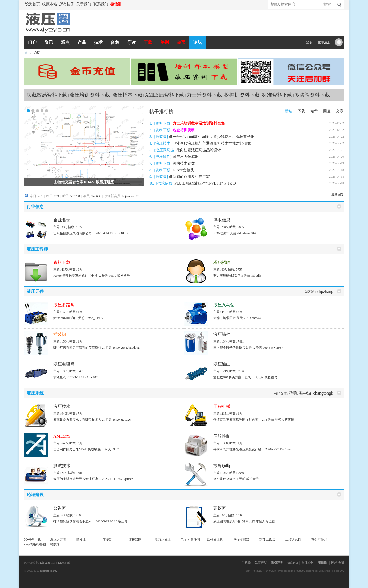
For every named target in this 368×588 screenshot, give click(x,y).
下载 (148, 42)
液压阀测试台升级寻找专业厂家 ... (77, 479)
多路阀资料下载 (312, 95)
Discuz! (45, 563)
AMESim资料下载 (165, 95)
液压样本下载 (127, 95)
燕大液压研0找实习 (227, 276)
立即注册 (324, 42)
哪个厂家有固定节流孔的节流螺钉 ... (79, 348)
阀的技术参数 (184, 163)
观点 (65, 42)
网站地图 (338, 563)
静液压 (81, 539)
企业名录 (62, 220)
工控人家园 (293, 539)
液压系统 (35, 393)
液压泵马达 (165, 150)
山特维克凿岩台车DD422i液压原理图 (84, 182)
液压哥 (123, 521)
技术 (98, 42)
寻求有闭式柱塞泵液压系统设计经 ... (239, 449)
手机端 (246, 563)
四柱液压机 (215, 539)
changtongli (323, 393)
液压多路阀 (64, 305)
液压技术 (163, 143)
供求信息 (165, 183)
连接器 (107, 539)
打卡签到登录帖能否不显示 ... (74, 521)
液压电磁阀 (64, 364)
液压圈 (26, 53)
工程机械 (222, 406)
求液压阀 (60, 377)
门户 (32, 42)
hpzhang (326, 291)
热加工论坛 (267, 539)
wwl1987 (277, 348)
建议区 (220, 508)
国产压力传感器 (186, 157)
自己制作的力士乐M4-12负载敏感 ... (79, 449)
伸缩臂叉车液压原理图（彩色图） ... (239, 420)
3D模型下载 (32, 539)
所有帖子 (67, 4)
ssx (289, 449)
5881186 (123, 233)
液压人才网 (58, 539)
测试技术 (62, 466)
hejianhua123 (131, 196)
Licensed (64, 563)
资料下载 (163, 123)
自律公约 (308, 563)
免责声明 (261, 563)
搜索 (327, 4)
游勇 (293, 393)
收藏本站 (50, 4)
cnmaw (256, 318)
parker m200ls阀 (64, 318)
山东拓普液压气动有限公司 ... (74, 233)
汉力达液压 (163, 539)
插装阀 (161, 137)
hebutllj (256, 276)
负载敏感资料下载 (47, 95)
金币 (181, 42)
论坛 (198, 42)
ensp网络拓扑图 (35, 544)
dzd (122, 449)
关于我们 (84, 4)
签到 (165, 42)
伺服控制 (222, 436)
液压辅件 (163, 157)
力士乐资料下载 (204, 95)
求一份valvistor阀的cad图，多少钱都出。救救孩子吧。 (213, 137)
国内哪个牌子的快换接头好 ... (234, 348)
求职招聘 (222, 262)
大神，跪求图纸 (225, 318)
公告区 (60, 508)
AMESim (61, 436)
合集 (115, 42)
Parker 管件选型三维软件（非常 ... (77, 276)
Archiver (292, 563)
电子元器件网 (190, 539)
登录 (309, 42)
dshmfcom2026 (247, 233)
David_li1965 (94, 318)
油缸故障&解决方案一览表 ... (234, 377)
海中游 (305, 393)
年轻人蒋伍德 (285, 420)
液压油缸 (222, 364)
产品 (82, 42)
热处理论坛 (319, 539)
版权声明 (277, 563)
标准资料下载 (277, 95)
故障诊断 (222, 466)
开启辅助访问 (125, 4)
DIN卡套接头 (183, 170)
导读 (131, 42)
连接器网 (135, 539)
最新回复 (338, 194)
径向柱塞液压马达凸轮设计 (199, 150)
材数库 (55, 544)
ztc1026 (94, 377)
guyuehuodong (130, 348)
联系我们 (101, 4)
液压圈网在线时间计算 (229, 521)
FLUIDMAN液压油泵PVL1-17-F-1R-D (205, 183)
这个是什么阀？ (225, 479)
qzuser (128, 479)
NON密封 (220, 233)
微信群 (116, 4)
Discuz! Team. (48, 571)
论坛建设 (35, 495)
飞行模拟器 (241, 539)
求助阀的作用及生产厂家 (189, 177)
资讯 (49, 42)
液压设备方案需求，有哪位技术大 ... (79, 420)
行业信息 (35, 207)
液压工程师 (37, 249)
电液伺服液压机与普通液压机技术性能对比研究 (212, 143)
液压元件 (35, 291)
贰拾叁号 (123, 276)
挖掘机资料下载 (242, 95)
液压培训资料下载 (90, 95)
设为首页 (33, 4)
